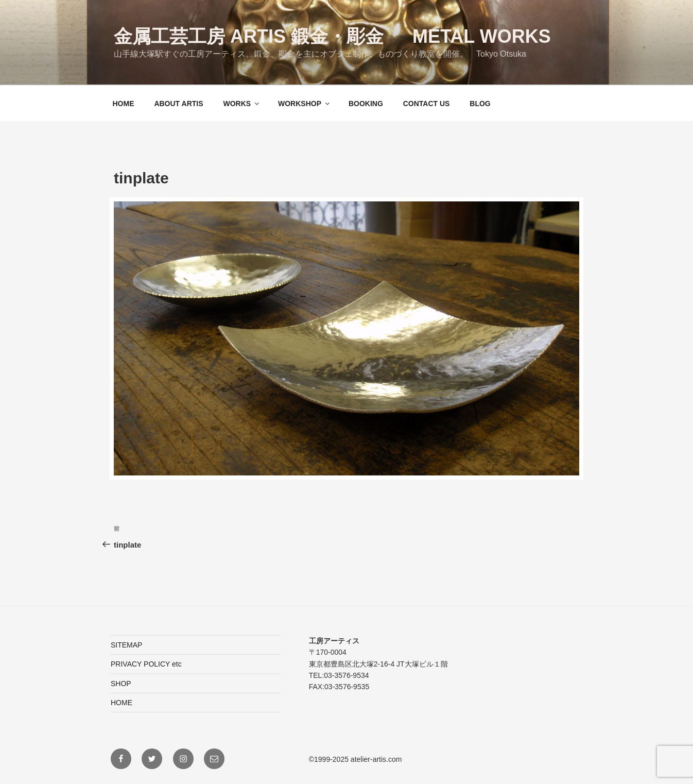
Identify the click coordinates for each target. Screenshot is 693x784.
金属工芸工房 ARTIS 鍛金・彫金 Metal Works (332, 36)
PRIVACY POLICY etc (146, 664)
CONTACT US (427, 104)
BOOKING (366, 104)
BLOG (480, 104)
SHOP (121, 684)
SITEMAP (126, 645)
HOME (124, 104)
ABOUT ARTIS (178, 104)
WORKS (242, 104)
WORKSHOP (305, 104)
